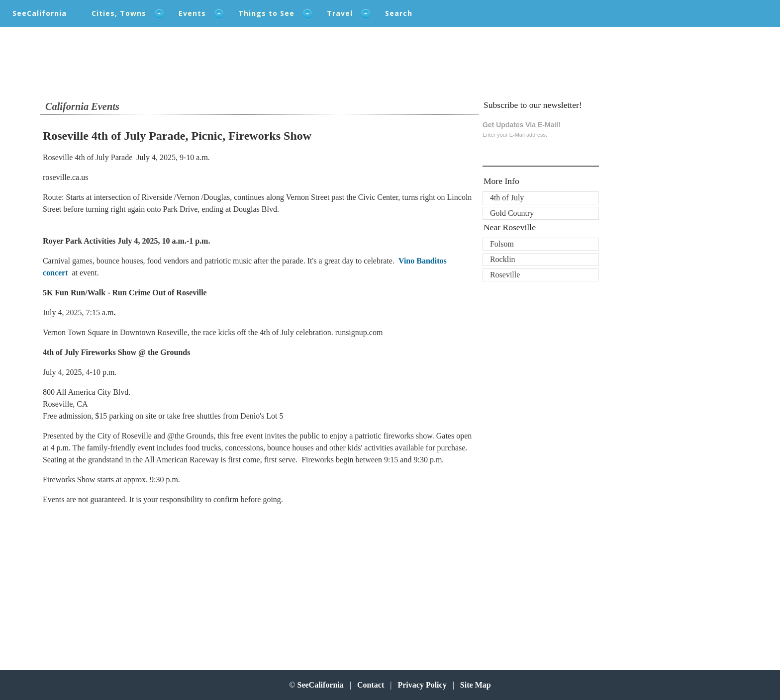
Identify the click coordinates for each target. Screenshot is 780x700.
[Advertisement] (105, 576)
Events (192, 13)
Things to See (266, 13)
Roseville (505, 275)
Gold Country (512, 213)
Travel (340, 13)
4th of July (507, 198)
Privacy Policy (422, 685)
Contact (371, 685)
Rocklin (503, 259)
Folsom (502, 244)
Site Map (476, 685)
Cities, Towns (119, 13)
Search (399, 13)
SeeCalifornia (40, 13)
